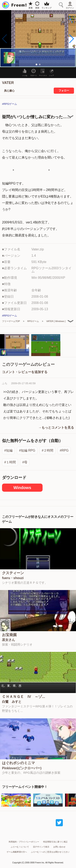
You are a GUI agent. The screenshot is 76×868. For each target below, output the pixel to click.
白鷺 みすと (12, 702)
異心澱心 (9, 91)
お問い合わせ (59, 847)
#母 (25, 462)
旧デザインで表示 (41, 847)
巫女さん (9, 640)
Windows (22, 488)
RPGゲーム (33, 321)
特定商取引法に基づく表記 (55, 842)
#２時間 (48, 450)
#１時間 (10, 462)
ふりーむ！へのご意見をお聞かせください (50, 852)
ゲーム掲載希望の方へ (17, 852)
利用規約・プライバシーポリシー (24, 842)
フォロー (64, 91)
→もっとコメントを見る (56, 428)
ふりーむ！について (20, 847)
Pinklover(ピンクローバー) (22, 768)
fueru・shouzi (13, 578)
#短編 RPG (27, 450)
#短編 (8, 450)
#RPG (64, 450)
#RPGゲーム (10, 104)
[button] (71, 39)
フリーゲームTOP (11, 321)
